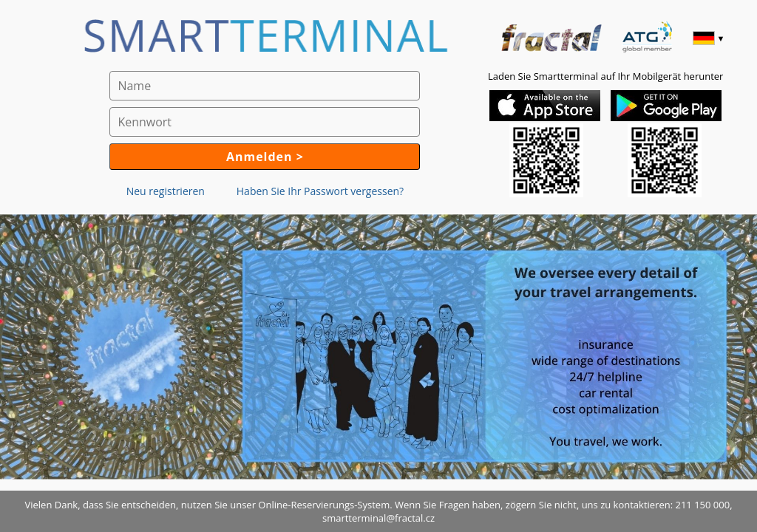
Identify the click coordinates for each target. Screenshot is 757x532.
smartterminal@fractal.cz (378, 518)
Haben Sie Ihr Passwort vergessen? (320, 191)
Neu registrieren (166, 191)
